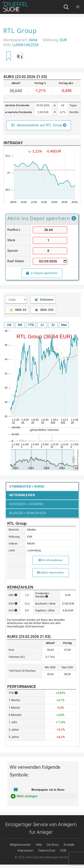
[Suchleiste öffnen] (66, 7)
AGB (63, 850)
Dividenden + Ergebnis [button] (26, 504)
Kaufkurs (14, 230)
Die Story (53, 845)
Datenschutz (47, 850)
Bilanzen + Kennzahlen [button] (27, 513)
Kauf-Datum (16, 261)
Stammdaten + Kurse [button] (27, 487)
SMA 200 (47, 310)
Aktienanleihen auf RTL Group (39, 125)
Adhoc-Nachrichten (51, 573)
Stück (11, 240)
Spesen (13, 251)
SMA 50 (21, 310)
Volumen (47, 300)
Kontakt (69, 845)
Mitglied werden (20, 845)
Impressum (26, 850)
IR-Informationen (51, 560)
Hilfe (39, 845)
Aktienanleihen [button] (22, 495)
